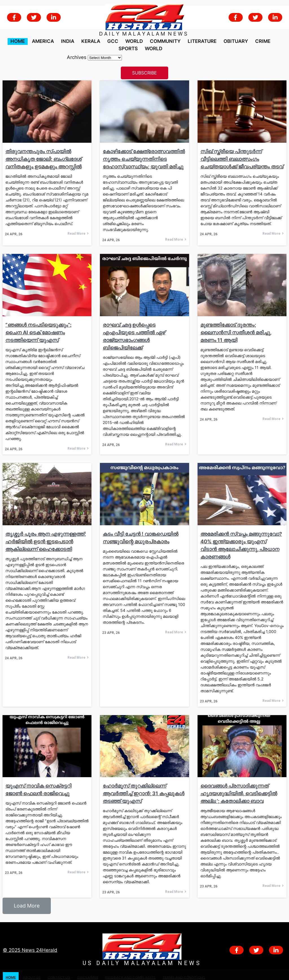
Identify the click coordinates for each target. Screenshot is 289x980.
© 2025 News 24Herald (30, 944)
